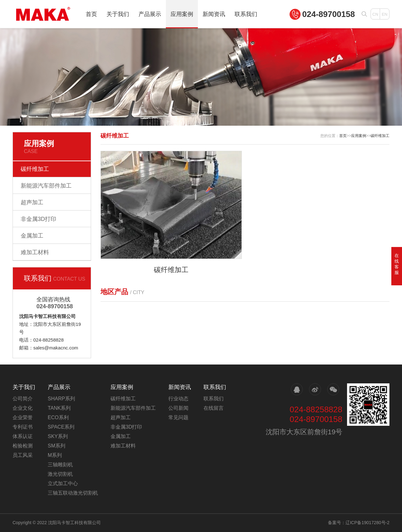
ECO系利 (58, 417)
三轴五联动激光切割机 (73, 493)
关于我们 (118, 14)
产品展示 (150, 14)
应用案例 (182, 14)
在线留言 (214, 408)
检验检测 (23, 446)
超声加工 (32, 202)
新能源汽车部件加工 (46, 186)
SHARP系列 (61, 399)
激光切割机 (60, 474)
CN (375, 14)
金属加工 (32, 236)
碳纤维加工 (35, 169)
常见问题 (178, 417)
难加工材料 (35, 252)
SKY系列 (58, 436)
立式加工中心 (63, 483)
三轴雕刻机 (60, 465)
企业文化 (23, 408)
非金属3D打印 (38, 219)
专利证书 (23, 427)
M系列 (55, 455)
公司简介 (23, 399)
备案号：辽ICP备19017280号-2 (359, 523)
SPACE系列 (61, 427)
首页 (91, 14)
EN (384, 14)
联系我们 (246, 14)
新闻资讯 (214, 14)
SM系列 (57, 446)
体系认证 (23, 436)
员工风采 (23, 455)
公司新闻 (178, 408)
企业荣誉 (23, 417)
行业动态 (178, 399)
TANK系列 (59, 408)
